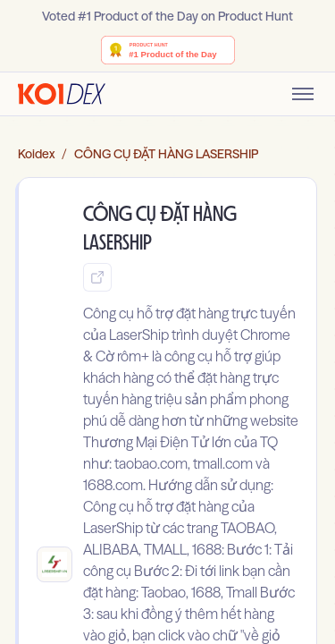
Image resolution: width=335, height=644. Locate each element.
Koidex (36, 154)
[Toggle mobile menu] (303, 94)
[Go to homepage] (62, 94)
